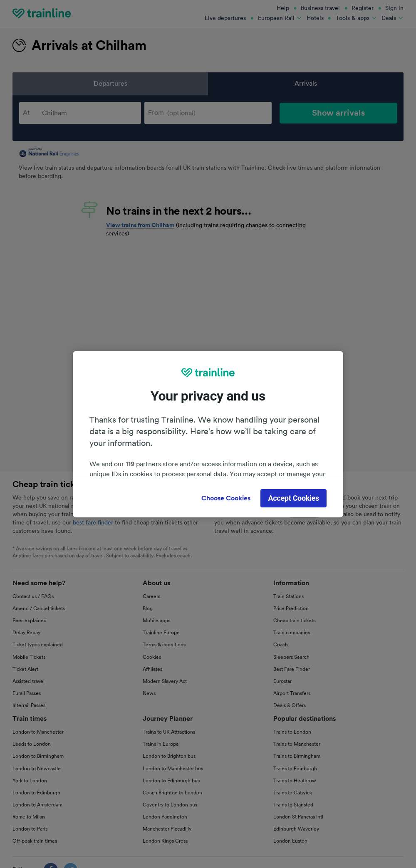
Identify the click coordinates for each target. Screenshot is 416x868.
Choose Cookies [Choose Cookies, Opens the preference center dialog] (226, 498)
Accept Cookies (293, 498)
